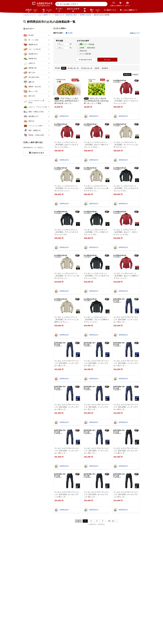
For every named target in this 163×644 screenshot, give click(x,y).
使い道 (96, 10)
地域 (47, 10)
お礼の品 (32, 10)
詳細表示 (136, 75)
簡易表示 (127, 75)
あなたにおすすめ (73, 10)
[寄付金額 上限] (63, 48)
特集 (85, 10)
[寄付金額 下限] (63, 44)
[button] (93, 44)
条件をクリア (135, 33)
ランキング (59, 10)
